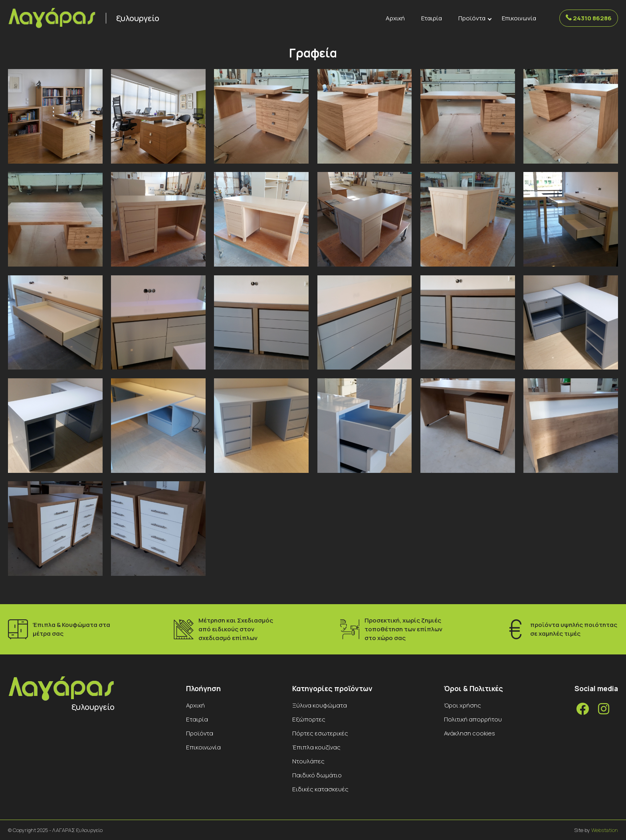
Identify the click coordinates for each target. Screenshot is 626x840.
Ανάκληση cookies (469, 733)
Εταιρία (432, 18)
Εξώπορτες (309, 719)
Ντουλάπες (308, 761)
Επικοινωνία (519, 18)
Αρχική (395, 18)
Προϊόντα (472, 18)
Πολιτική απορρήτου (473, 719)
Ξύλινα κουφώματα (320, 705)
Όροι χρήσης (463, 705)
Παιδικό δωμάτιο (317, 775)
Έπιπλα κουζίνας (316, 747)
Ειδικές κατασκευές (320, 789)
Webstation (605, 830)
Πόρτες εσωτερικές (320, 733)
